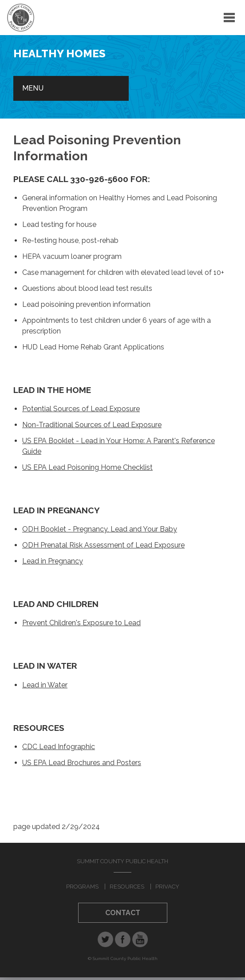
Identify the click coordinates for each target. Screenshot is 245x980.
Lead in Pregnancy (53, 561)
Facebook (123, 939)
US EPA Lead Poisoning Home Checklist (87, 467)
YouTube (140, 939)
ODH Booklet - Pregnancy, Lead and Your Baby (100, 529)
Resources (127, 887)
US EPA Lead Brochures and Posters (82, 763)
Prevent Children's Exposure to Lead (81, 623)
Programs (82, 887)
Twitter (105, 939)
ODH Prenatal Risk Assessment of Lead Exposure (103, 545)
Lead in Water (45, 685)
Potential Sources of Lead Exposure (81, 409)
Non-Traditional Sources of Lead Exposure (92, 425)
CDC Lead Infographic (59, 747)
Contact (123, 913)
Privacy (167, 887)
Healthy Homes (59, 54)
